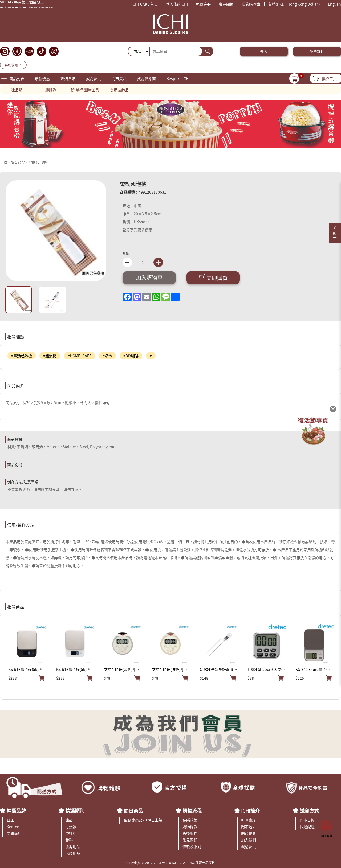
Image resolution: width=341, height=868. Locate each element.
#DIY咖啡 (131, 356)
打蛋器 (71, 827)
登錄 (126, 230)
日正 (10, 820)
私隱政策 (190, 820)
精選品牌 (16, 811)
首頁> (5, 162)
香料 (69, 840)
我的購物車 (251, 4)
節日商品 (133, 811)
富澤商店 (14, 833)
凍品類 (17, 90)
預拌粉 (71, 833)
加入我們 (249, 840)
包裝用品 (73, 853)
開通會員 (249, 833)
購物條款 (190, 827)
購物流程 (192, 811)
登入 (264, 51)
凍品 (69, 820)
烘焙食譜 (68, 78)
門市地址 (249, 827)
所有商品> (19, 162)
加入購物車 (149, 277)
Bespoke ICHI (178, 78)
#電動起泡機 (22, 356)
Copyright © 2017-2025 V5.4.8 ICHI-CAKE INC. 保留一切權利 (170, 863)
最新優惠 (42, 78)
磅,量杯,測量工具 (85, 90)
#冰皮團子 (13, 65)
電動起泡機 (38, 162)
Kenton (13, 827)
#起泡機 (50, 356)
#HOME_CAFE (80, 356)
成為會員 (94, 78)
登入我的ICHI (177, 4)
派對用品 (73, 846)
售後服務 (190, 833)
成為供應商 (147, 78)
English (334, 4)
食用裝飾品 (119, 90)
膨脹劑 (51, 90)
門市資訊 (119, 78)
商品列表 (17, 78)
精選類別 (75, 811)
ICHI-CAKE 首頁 (145, 4)
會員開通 (226, 4)
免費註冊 (203, 4)
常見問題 (190, 840)
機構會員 (249, 846)
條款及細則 (192, 846)
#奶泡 (107, 356)
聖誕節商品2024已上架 (143, 820)
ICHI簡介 (250, 811)
